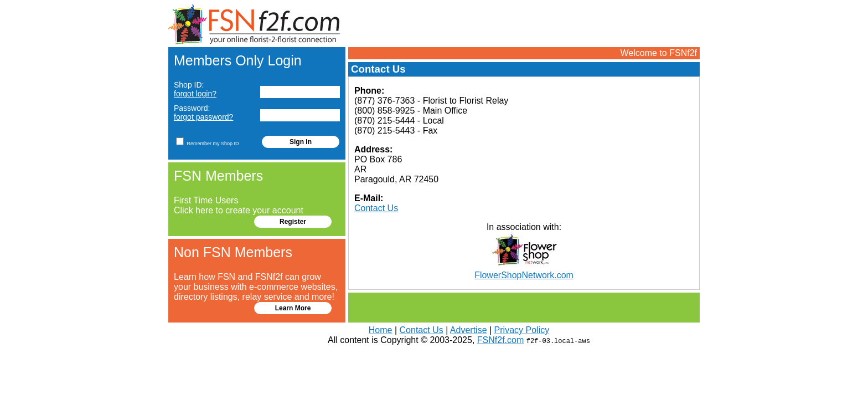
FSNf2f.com (500, 340)
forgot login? (195, 94)
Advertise (469, 330)
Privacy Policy (522, 330)
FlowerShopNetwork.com (524, 275)
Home (381, 330)
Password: (203, 112)
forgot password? (203, 117)
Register (293, 222)
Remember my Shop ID (208, 141)
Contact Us (376, 208)
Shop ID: (195, 89)
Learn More (293, 308)
